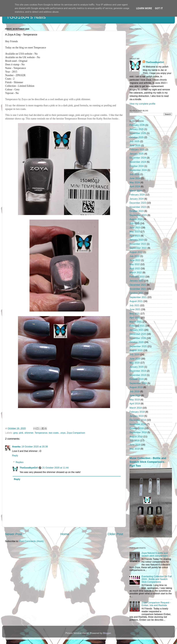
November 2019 (138, 375)
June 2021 (135, 309)
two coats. (54, 433)
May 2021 (135, 314)
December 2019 (138, 371)
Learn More (144, 8)
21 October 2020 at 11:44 (55, 468)
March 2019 (136, 408)
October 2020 (137, 342)
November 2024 (138, 162)
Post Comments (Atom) (31, 541)
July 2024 (134, 174)
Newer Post (13, 534)
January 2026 (137, 129)
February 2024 (137, 195)
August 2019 (136, 387)
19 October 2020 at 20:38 (35, 447)
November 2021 (138, 289)
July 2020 (134, 354)
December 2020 (138, 334)
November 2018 (138, 424)
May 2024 (135, 182)
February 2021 (137, 326)
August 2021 (136, 301)
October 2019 (137, 379)
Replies (20, 462)
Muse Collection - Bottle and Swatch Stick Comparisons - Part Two (148, 462)
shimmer (29, 433)
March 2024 (136, 191)
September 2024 (138, 170)
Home (65, 534)
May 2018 (135, 449)
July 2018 (134, 440)
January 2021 (137, 330)
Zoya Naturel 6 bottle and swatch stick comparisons (155, 554)
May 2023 (135, 232)
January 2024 (137, 199)
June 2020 (135, 359)
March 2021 (136, 322)
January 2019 (137, 416)
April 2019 (135, 404)
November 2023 (138, 207)
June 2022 (135, 260)
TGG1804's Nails (26, 17)
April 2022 (135, 268)
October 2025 (137, 137)
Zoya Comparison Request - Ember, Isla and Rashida (156, 604)
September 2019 (138, 383)
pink (21, 433)
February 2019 (137, 412)
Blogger (107, 633)
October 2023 (137, 211)
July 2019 (134, 391)
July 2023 (134, 223)
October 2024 (137, 166)
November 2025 (138, 133)
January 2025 (137, 154)
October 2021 (137, 293)
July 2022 (134, 256)
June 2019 (135, 395)
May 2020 (135, 363)
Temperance (41, 433)
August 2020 (136, 350)
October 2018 (137, 428)
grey (16, 433)
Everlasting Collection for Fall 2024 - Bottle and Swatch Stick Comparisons (157, 579)
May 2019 (135, 400)
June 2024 (135, 178)
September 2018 (138, 432)
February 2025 (137, 150)
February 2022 (137, 277)
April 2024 (135, 186)
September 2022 (138, 248)
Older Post (115, 534)
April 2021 (135, 318)
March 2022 (136, 272)
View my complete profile (142, 104)
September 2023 (138, 215)
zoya (63, 433)
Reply (15, 455)
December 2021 (138, 285)
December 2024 (138, 158)
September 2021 (138, 297)
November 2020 (138, 338)
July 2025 (134, 141)
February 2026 (137, 125)
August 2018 (136, 436)
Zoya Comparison (76, 433)
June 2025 (135, 145)
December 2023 (138, 203)
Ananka (16, 447)
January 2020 (137, 367)
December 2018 (138, 420)
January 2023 (137, 240)
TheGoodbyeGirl (29, 468)
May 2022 (135, 264)
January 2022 (137, 281)
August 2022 (136, 252)
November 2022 (138, 244)
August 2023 (136, 219)
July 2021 (134, 305)
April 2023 (135, 236)
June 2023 (135, 227)
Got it (159, 8)
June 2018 (135, 445)
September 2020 (138, 346)
